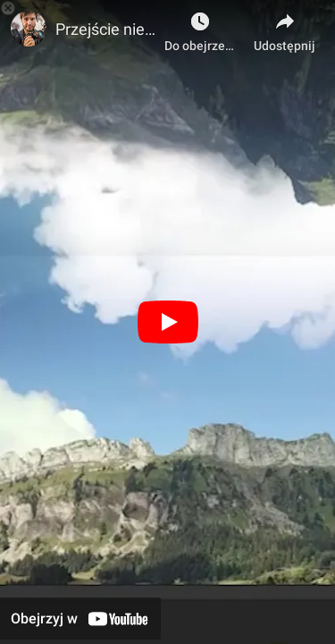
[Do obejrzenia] (200, 27)
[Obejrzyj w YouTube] (80, 619)
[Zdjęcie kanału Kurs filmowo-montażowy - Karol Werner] (29, 29)
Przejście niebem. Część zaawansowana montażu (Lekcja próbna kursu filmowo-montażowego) (105, 29)
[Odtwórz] (168, 322)
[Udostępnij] (285, 27)
